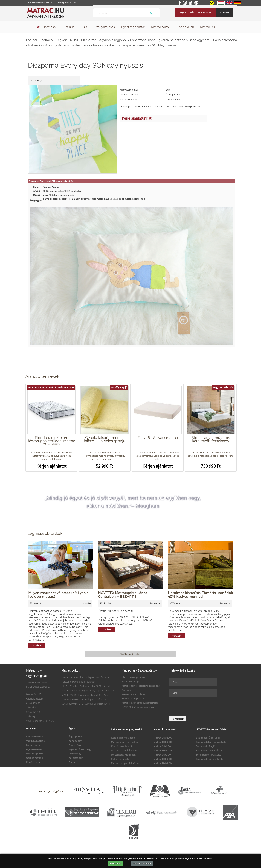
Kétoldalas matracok (123, 738)
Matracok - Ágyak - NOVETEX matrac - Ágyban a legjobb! (84, 40)
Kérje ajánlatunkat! (137, 118)
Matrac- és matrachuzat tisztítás (140, 703)
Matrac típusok (35, 754)
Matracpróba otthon (133, 694)
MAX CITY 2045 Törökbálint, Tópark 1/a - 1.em (85, 695)
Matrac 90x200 (162, 755)
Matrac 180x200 (163, 750)
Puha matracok (120, 759)
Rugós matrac (34, 762)
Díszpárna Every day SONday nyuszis (149, 45)
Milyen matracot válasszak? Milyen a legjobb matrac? (58, 594)
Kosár (225, 12)
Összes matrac (34, 758)
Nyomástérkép (130, 681)
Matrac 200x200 (163, 738)
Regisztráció (204, 12)
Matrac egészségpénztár (51, 791)
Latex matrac (34, 745)
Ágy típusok (75, 737)
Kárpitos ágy (76, 758)
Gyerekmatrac (34, 749)
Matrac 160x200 (163, 742)
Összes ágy (75, 745)
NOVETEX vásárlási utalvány (138, 707)
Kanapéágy (75, 741)
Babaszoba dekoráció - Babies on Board (88, 45)
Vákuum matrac (35, 741)
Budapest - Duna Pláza (209, 750)
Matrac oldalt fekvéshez (125, 742)
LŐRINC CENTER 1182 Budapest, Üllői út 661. (85, 699)
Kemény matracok (122, 746)
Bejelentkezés (187, 12)
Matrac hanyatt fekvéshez (126, 763)
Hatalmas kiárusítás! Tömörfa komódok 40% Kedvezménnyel (200, 594)
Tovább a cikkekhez (131, 654)
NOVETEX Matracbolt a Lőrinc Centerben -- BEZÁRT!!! (123, 594)
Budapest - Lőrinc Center (210, 759)
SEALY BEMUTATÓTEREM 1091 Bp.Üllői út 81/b (86, 704)
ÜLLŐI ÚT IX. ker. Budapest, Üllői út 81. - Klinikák (87, 686)
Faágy (72, 762)
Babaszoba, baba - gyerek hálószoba (158, 40)
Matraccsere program (134, 698)
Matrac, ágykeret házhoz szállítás (141, 686)
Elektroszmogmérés (133, 677)
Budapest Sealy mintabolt (211, 742)
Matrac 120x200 (163, 759)
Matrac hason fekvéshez (125, 750)
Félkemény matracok (123, 755)
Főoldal (32, 40)
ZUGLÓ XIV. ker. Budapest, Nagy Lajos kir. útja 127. (88, 691)
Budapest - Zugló (206, 746)
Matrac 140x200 (163, 763)
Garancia (127, 690)
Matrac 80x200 (162, 746)
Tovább (37, 645)
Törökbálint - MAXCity (208, 755)
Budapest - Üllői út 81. (208, 738)
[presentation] (196, 706)
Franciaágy (75, 754)
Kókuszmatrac (34, 737)
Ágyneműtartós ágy (80, 749)
